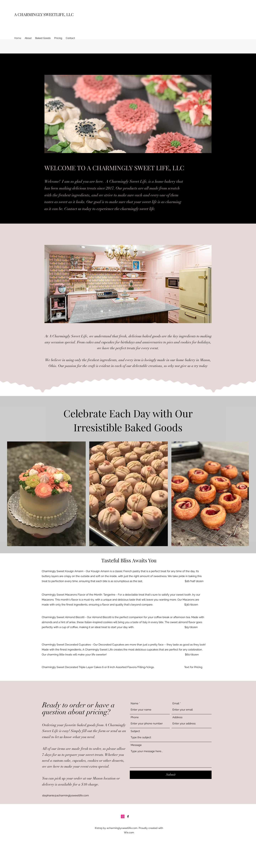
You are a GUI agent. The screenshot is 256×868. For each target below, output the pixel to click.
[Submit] (171, 775)
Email (176, 704)
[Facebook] (128, 816)
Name (134, 704)
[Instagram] (123, 816)
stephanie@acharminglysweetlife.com (66, 795)
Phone (135, 717)
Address (177, 717)
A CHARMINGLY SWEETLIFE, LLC (44, 14)
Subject (135, 731)
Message (136, 745)
